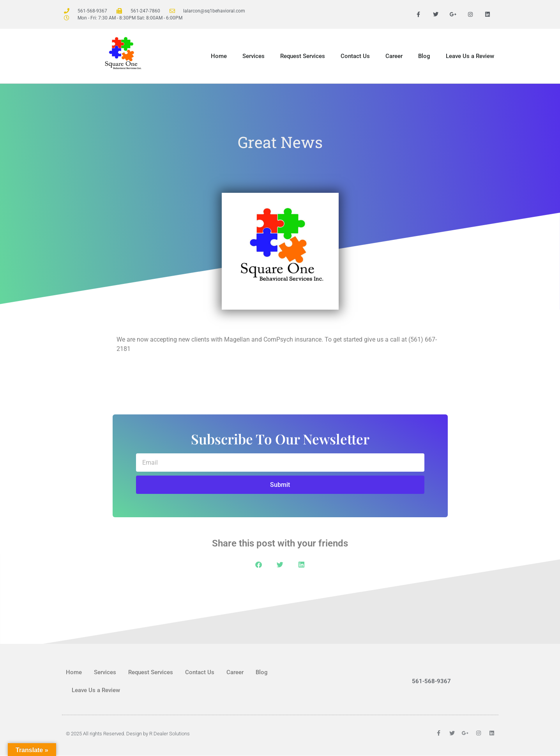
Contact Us (355, 56)
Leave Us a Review (470, 56)
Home (219, 56)
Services (254, 56)
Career (394, 56)
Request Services (303, 56)
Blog (424, 56)
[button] (259, 565)
